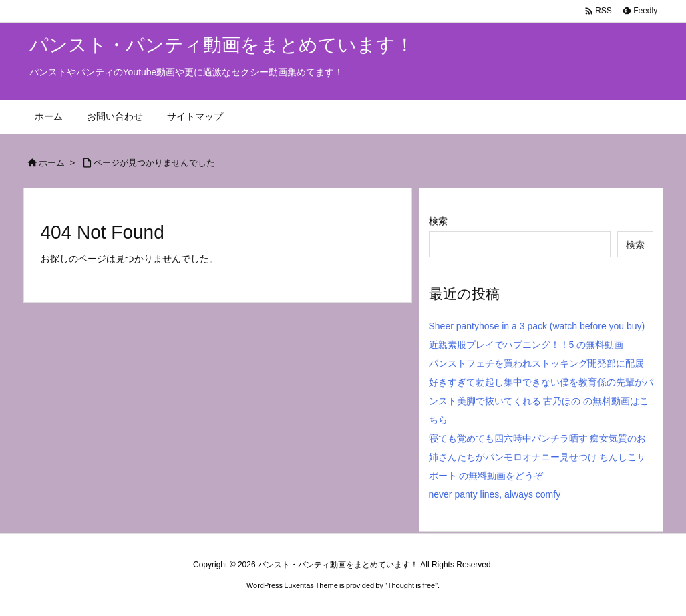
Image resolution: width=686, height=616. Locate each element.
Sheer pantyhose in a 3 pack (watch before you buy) (537, 326)
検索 (438, 221)
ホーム (52, 163)
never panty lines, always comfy (495, 494)
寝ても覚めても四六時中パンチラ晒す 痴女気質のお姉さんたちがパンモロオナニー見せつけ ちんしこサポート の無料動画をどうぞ (538, 457)
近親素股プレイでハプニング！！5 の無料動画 (526, 345)
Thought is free (411, 585)
